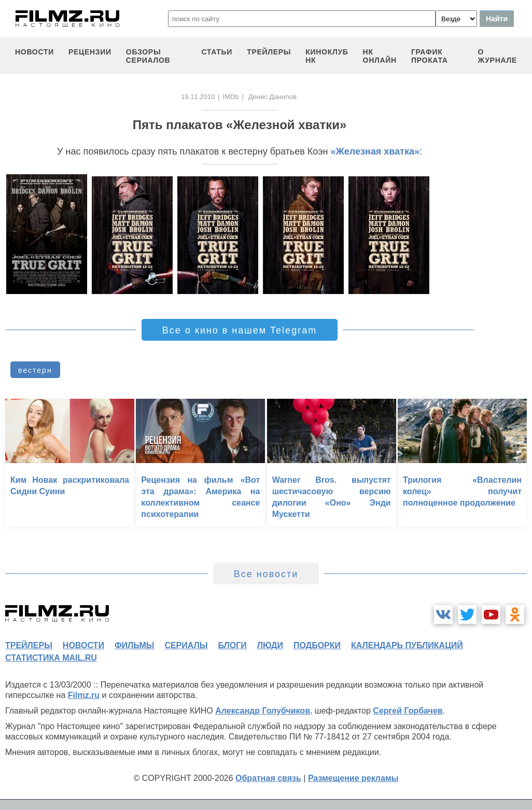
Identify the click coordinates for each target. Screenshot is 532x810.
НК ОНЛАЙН (380, 56)
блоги (232, 645)
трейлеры (269, 52)
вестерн (35, 370)
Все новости (266, 574)
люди (270, 645)
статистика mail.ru (51, 658)
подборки (317, 645)
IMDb (231, 97)
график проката (430, 56)
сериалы (186, 645)
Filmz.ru (84, 695)
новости (34, 52)
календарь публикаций (407, 645)
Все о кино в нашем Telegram (240, 330)
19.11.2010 (198, 97)
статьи (217, 52)
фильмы (134, 645)
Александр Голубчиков (263, 711)
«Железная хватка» (375, 151)
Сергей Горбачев (408, 711)
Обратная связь (268, 778)
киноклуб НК (327, 56)
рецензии (90, 52)
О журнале (497, 56)
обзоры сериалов (148, 56)
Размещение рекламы (353, 778)
